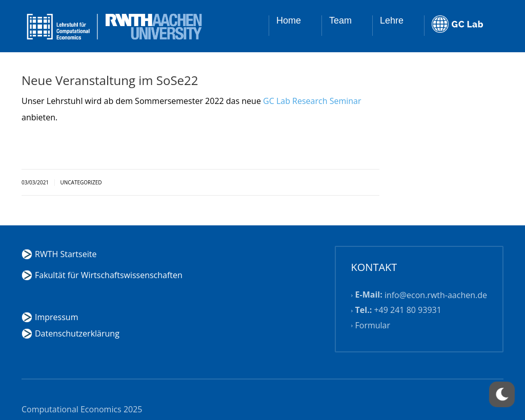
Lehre (392, 20)
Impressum (56, 317)
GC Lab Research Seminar (312, 101)
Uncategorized (81, 182)
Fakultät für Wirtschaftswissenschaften (109, 275)
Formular (373, 325)
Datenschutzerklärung (77, 333)
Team (340, 20)
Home (289, 20)
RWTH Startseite (66, 254)
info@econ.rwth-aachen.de (436, 295)
